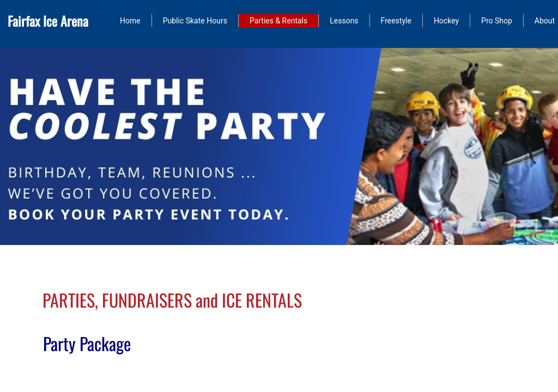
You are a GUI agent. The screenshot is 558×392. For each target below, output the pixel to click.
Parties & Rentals (278, 21)
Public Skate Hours (195, 21)
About (545, 21)
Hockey (446, 21)
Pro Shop (497, 21)
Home (130, 21)
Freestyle (396, 21)
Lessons (344, 21)
